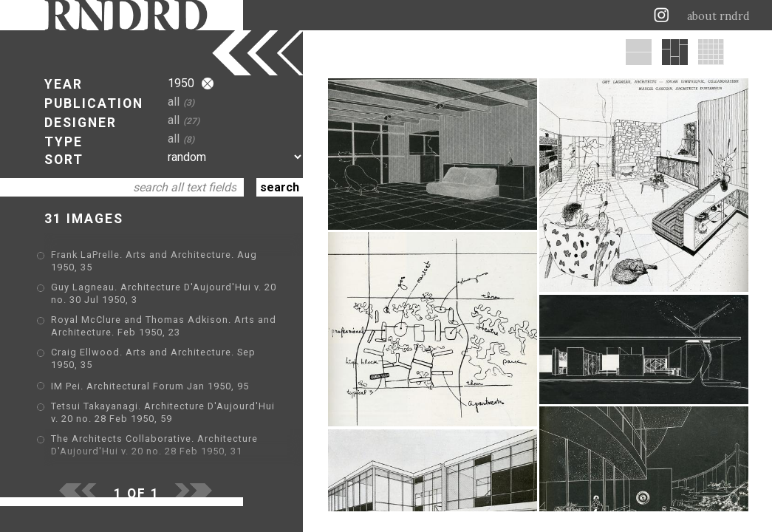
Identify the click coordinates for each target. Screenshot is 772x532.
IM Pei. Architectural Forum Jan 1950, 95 (150, 386)
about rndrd (718, 16)
